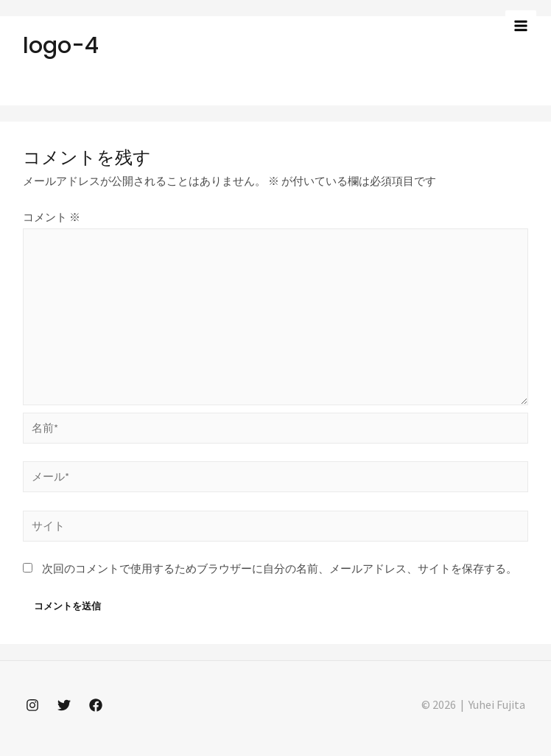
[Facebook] (96, 705)
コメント (52, 217)
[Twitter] (64, 705)
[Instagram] (32, 705)
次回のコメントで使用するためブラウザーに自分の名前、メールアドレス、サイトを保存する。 (280, 569)
